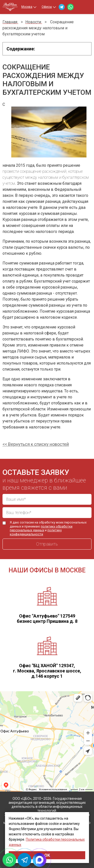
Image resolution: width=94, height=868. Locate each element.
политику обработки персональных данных (41, 528)
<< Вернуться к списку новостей (36, 444)
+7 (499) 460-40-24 (78, 7)
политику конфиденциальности (36, 532)
